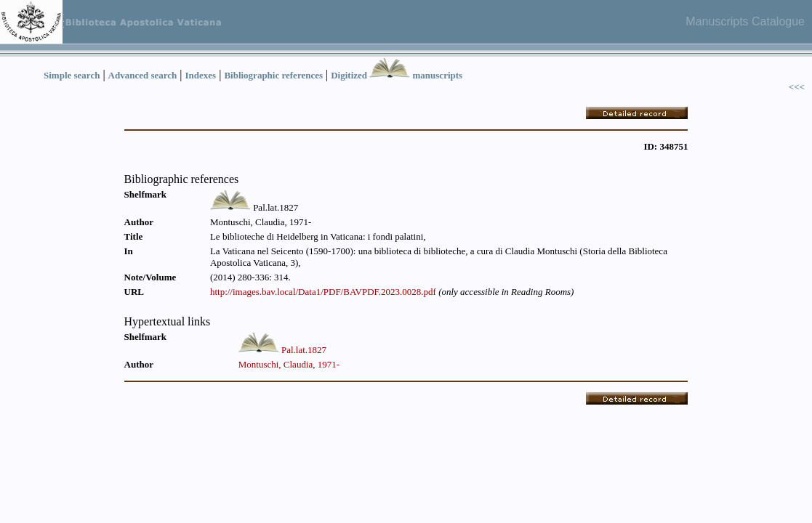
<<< (797, 87)
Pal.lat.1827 (304, 350)
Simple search (72, 75)
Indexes (201, 75)
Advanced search (143, 75)
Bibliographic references (273, 75)
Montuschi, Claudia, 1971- (289, 364)
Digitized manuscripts (397, 75)
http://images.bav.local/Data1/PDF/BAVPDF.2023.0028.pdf (323, 292)
